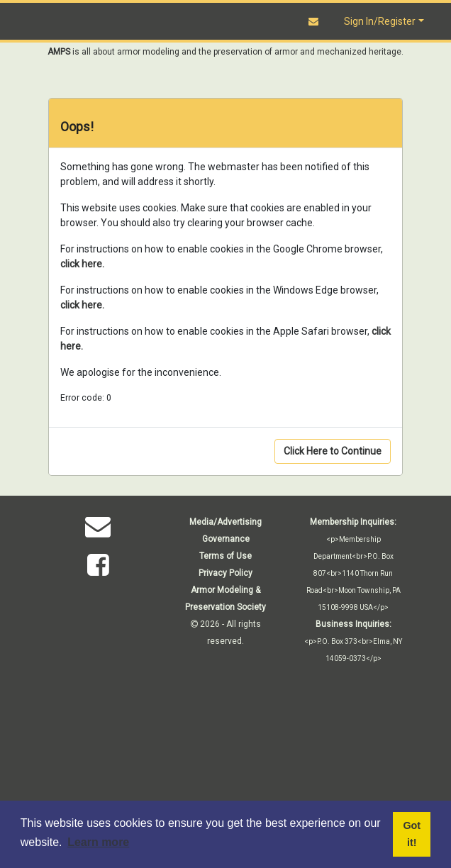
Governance (226, 539)
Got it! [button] (412, 834)
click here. (82, 264)
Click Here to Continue (333, 451)
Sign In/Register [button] (380, 21)
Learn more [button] (98, 842)
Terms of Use (225, 556)
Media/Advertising (225, 522)
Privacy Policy (225, 573)
